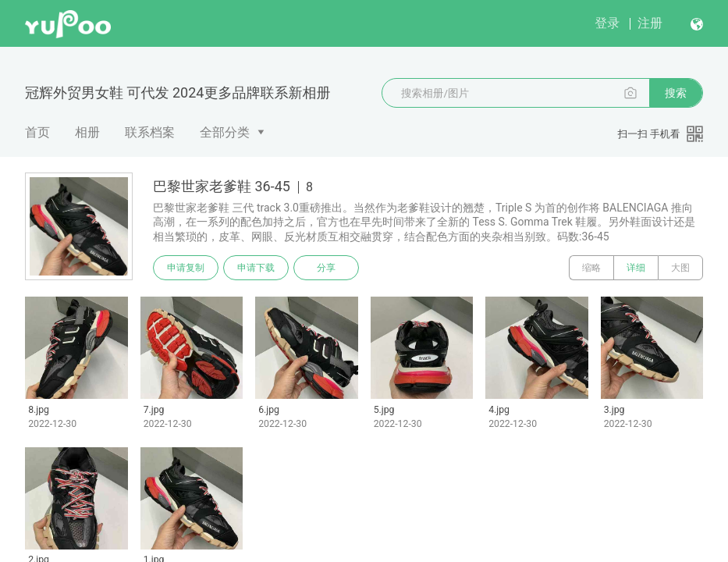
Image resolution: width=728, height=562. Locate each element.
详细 (636, 268)
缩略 (591, 268)
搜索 (676, 93)
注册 (650, 23)
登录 (607, 23)
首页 (37, 132)
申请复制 (186, 268)
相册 (87, 132)
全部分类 (225, 132)
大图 (680, 268)
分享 (326, 268)
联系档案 (150, 132)
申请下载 (256, 268)
